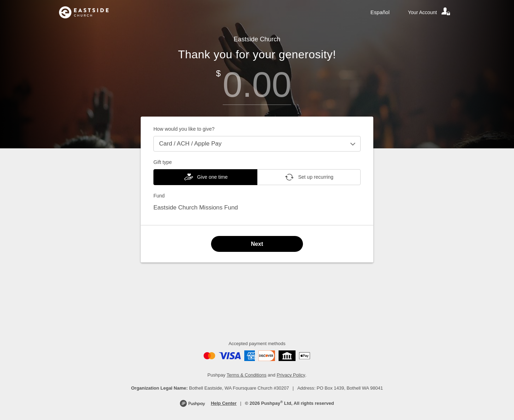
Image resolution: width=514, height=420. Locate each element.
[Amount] (257, 85)
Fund (159, 196)
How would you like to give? (184, 129)
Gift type (163, 162)
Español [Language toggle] (380, 12)
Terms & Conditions (247, 375)
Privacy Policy (291, 375)
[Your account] (430, 12)
